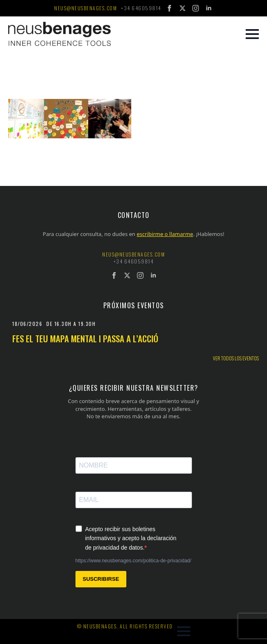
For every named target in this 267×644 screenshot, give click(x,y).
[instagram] (196, 8)
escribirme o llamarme (165, 234)
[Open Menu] (252, 34)
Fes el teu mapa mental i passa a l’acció (85, 338)
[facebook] (169, 8)
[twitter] (183, 8)
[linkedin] (209, 8)
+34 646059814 (141, 8)
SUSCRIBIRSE (101, 579)
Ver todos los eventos (236, 358)
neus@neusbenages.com (86, 8)
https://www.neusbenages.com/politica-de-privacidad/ (133, 561)
